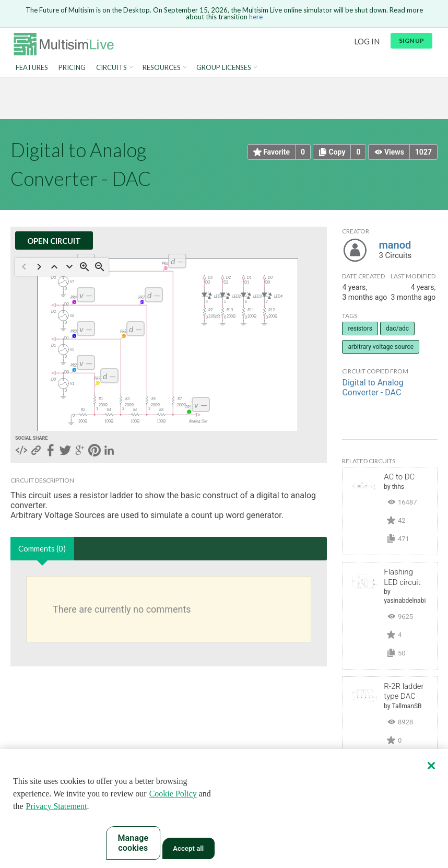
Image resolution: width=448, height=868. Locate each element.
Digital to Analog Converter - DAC (373, 388)
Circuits (111, 68)
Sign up (411, 40)
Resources (162, 68)
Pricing (72, 68)
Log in (367, 41)
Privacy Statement (57, 806)
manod (395, 245)
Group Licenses (224, 68)
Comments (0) (42, 548)
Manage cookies (133, 843)
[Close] (431, 766)
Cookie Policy (173, 794)
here (256, 17)
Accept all (188, 848)
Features (32, 68)
